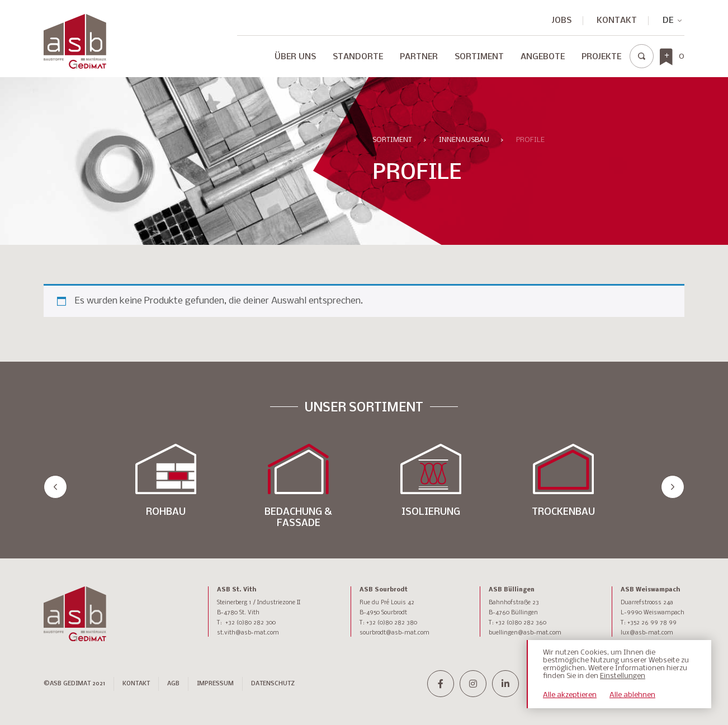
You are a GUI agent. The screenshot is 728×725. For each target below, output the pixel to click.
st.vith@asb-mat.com (248, 633)
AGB (173, 684)
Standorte (358, 57)
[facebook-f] (441, 684)
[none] (668, 21)
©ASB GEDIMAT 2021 (74, 684)
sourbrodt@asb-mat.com (394, 633)
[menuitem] (668, 21)
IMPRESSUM (215, 684)
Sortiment (479, 57)
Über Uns (295, 57)
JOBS (562, 21)
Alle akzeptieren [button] (570, 695)
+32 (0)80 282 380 (392, 623)
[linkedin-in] (505, 684)
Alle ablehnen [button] (632, 695)
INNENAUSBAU (464, 140)
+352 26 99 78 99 (652, 623)
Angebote (543, 57)
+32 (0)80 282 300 (250, 623)
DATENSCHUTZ (273, 684)
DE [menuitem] (668, 21)
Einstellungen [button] (623, 676)
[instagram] (473, 684)
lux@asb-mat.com (647, 633)
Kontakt (617, 21)
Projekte (601, 57)
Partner (419, 57)
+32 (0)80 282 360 (521, 623)
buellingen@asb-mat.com (525, 633)
